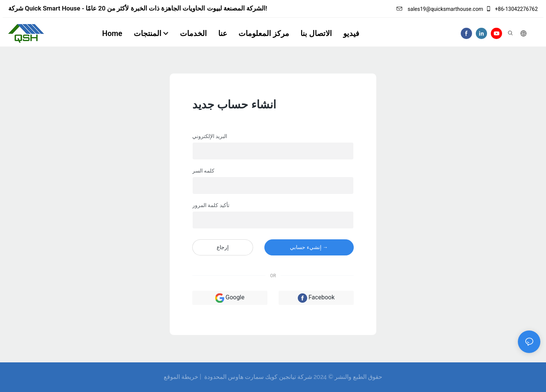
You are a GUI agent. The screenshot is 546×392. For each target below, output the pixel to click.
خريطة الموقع (181, 377)
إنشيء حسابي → (309, 247)
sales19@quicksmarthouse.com (440, 9)
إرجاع (223, 247)
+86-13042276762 (512, 9)
